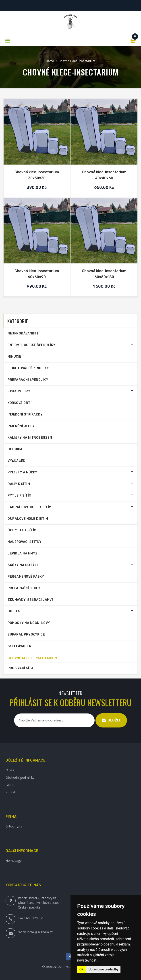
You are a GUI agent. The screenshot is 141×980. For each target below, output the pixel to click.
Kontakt (11, 792)
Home (50, 61)
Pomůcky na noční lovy (29, 623)
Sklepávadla (19, 646)
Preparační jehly (24, 588)
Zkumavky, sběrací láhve (31, 600)
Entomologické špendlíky (32, 345)
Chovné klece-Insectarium (77, 61)
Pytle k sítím (20, 496)
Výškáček (16, 461)
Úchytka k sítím (22, 530)
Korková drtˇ (20, 403)
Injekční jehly (21, 426)
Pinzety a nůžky (23, 472)
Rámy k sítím (19, 484)
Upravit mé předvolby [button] (103, 969)
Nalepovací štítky (25, 542)
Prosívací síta (21, 668)
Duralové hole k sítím (28, 519)
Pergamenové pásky (26, 577)
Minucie (15, 357)
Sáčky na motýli (23, 565)
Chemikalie (18, 449)
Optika (14, 611)
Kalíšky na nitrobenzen (30, 438)
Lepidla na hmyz (23, 553)
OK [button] (82, 969)
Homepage (14, 861)
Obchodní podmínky (20, 777)
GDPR (10, 785)
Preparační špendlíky (28, 380)
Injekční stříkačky (25, 415)
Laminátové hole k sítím (30, 507)
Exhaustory (19, 391)
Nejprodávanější (24, 333)
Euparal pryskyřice (26, 635)
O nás (10, 770)
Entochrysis (14, 826)
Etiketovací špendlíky (28, 368)
